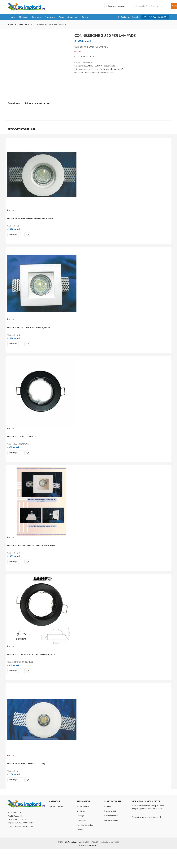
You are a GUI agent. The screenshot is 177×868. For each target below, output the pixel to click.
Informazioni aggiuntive (37, 103)
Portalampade (109, 66)
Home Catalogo (83, 825)
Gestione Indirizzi (111, 834)
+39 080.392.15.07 (19, 838)
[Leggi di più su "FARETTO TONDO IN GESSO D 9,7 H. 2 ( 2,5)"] (14, 797)
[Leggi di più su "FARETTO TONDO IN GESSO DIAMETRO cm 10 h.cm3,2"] (14, 236)
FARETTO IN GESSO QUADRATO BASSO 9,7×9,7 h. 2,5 (32, 332)
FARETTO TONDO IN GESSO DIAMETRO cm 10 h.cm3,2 (32, 220)
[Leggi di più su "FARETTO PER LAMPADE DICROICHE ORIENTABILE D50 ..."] (14, 684)
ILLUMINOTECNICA (24, 24)
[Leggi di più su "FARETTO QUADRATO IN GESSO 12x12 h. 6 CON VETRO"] (14, 572)
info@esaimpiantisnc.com (23, 845)
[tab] (15, 104)
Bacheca (108, 825)
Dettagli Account (111, 839)
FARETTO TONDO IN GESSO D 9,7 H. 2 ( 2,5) (27, 781)
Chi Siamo (24, 17)
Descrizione (14, 103)
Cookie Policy (94, 864)
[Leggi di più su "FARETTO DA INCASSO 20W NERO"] (14, 460)
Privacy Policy (83, 864)
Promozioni (50, 17)
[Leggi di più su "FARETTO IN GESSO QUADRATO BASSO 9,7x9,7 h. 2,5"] (14, 348)
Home (12, 17)
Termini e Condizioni (69, 17)
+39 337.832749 (26, 842)
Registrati (126, 17)
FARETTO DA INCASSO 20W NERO (24, 444)
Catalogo (36, 17)
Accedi (135, 17)
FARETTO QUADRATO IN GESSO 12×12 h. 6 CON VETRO (33, 556)
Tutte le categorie (56, 825)
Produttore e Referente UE (112, 69)
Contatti (86, 17)
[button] (159, 17)
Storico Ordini (110, 830)
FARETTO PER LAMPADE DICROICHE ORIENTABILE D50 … (33, 668)
